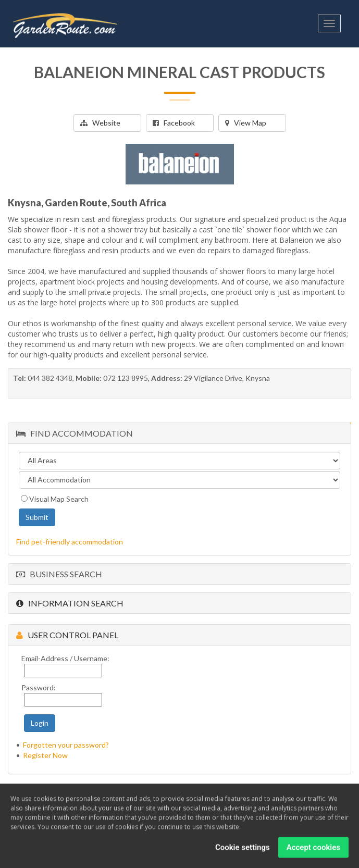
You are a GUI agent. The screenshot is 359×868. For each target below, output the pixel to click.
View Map (246, 123)
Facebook (174, 123)
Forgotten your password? (66, 745)
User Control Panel (67, 635)
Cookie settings (243, 848)
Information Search (70, 603)
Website (100, 123)
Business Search (59, 574)
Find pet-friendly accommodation (70, 542)
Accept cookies (313, 848)
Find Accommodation (75, 433)
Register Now (45, 755)
